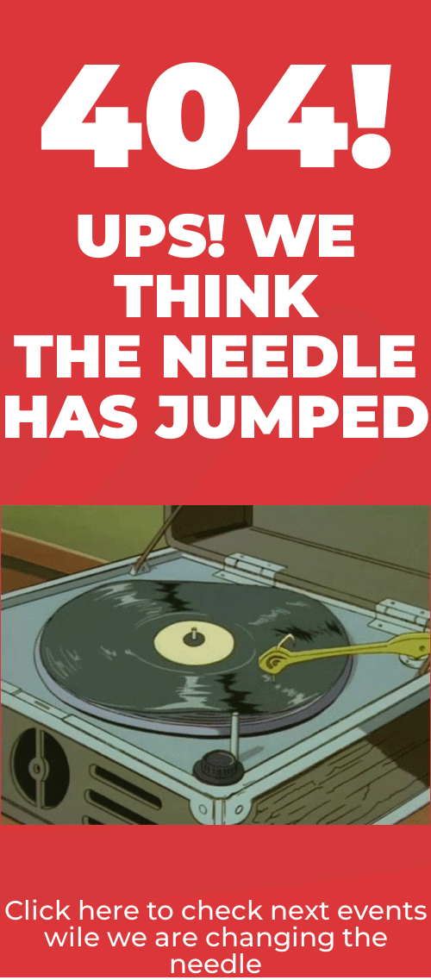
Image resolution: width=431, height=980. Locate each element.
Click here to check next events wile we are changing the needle (216, 937)
